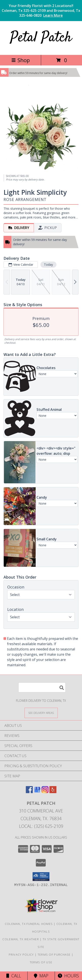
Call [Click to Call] (14, 976)
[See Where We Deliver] (41, 713)
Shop (21, 60)
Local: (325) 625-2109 (41, 826)
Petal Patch (41, 38)
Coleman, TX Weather (21, 939)
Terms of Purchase (54, 955)
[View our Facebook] (29, 792)
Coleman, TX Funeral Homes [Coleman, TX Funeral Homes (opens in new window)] (29, 924)
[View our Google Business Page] (37, 792)
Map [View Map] (41, 976)
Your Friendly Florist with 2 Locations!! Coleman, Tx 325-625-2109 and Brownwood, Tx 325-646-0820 (41, 11)
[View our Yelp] (53, 792)
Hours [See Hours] (68, 976)
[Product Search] (42, 687)
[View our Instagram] (45, 792)
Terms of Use (41, 962)
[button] (41, 877)
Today (48, 264)
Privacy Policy (21, 955)
